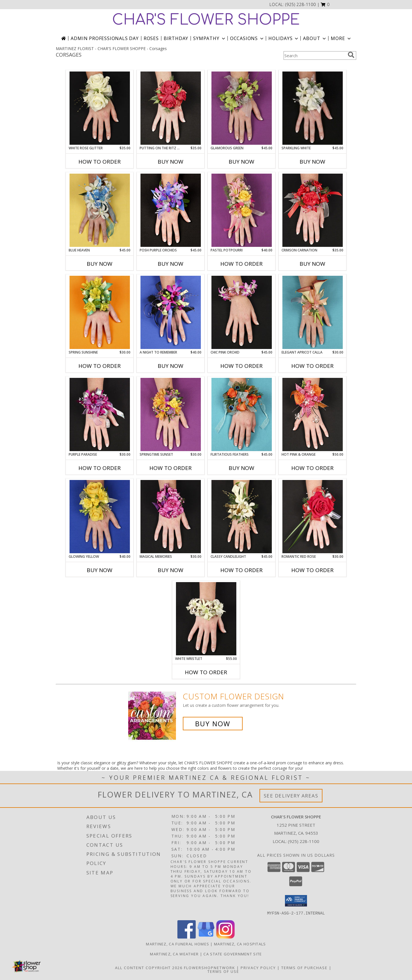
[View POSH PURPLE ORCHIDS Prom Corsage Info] (171, 210)
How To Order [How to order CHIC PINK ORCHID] (241, 366)
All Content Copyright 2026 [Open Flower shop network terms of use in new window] (149, 967)
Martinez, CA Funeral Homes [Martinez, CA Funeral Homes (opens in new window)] (178, 944)
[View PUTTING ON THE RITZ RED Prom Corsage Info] (171, 108)
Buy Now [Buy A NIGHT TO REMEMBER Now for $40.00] (171, 366)
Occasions (247, 38)
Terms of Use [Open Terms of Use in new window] (223, 971)
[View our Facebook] (187, 937)
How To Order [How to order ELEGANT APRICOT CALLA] (312, 366)
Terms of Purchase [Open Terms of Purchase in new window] (304, 967)
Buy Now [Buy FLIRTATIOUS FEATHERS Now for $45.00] (241, 468)
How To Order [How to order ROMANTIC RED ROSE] (312, 570)
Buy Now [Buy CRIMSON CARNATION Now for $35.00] (312, 264)
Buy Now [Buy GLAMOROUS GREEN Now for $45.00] (241, 162)
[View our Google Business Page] (206, 937)
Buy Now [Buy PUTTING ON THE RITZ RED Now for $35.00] (171, 162)
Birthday (176, 38)
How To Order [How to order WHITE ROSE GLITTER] (100, 162)
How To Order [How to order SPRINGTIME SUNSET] (171, 468)
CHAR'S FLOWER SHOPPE (206, 20)
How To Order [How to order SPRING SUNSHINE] (100, 366)
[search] (351, 55)
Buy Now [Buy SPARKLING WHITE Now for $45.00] (312, 162)
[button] (325, 4)
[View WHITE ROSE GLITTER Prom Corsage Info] (100, 108)
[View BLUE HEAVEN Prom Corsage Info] (100, 210)
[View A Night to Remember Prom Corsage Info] (171, 312)
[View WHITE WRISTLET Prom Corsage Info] (206, 619)
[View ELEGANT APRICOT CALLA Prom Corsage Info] (313, 312)
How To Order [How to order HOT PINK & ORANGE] (312, 468)
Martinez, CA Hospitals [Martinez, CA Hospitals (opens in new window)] (240, 944)
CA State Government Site (233, 954)
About (315, 38)
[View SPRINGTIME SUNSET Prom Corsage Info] (171, 414)
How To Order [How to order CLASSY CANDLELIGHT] (241, 570)
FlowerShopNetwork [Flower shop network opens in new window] (210, 967)
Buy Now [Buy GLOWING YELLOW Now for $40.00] (100, 570)
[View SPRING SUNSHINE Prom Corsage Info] (100, 312)
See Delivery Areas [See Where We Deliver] (291, 796)
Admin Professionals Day (105, 38)
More (341, 38)
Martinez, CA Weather (174, 954)
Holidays (284, 38)
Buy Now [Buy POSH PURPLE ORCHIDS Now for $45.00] (171, 264)
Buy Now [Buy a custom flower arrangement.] (213, 724)
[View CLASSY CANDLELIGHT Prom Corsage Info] (242, 517)
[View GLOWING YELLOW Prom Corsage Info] (100, 517)
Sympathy (210, 38)
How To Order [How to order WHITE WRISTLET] (206, 672)
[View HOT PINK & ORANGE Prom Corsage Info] (313, 414)
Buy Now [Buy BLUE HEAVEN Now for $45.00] (100, 264)
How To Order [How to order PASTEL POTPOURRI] (241, 264)
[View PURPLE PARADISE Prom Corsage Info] (100, 414)
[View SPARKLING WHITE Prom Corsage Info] (313, 108)
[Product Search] (314, 55)
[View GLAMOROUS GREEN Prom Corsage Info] (242, 108)
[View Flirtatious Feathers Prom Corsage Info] (242, 414)
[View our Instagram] (225, 937)
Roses (151, 38)
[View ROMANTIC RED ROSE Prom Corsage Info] (313, 517)
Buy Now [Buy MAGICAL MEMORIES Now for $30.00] (171, 570)
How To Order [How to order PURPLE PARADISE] (100, 468)
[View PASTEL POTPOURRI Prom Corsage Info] (242, 210)
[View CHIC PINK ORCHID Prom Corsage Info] (242, 312)
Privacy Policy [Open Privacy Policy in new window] (258, 967)
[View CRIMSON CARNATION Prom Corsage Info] (313, 210)
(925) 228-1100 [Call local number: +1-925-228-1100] (301, 4)
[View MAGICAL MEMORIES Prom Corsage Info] (171, 517)
